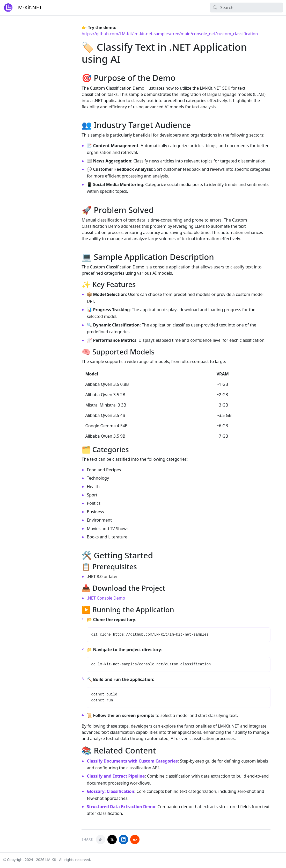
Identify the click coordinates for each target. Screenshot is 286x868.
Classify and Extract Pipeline (116, 776)
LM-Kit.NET (23, 8)
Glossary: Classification (110, 791)
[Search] (246, 8)
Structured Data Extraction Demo (121, 807)
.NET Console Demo (106, 598)
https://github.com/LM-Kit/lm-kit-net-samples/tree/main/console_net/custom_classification (170, 34)
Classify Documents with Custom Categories (132, 761)
